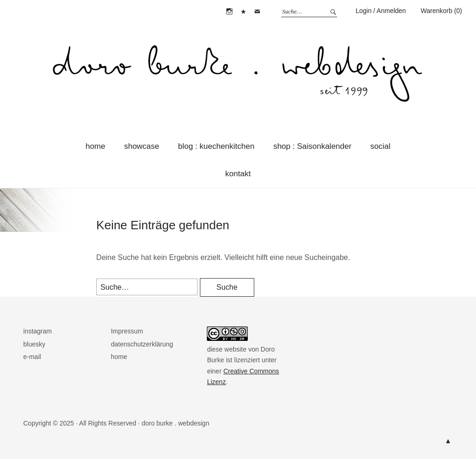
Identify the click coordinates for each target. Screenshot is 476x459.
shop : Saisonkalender (312, 146)
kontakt (238, 174)
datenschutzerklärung (142, 344)
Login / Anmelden (381, 11)
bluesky (244, 12)
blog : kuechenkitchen (216, 146)
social (380, 146)
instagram (229, 12)
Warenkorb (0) (441, 11)
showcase (142, 146)
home (96, 146)
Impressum (127, 331)
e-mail (258, 12)
